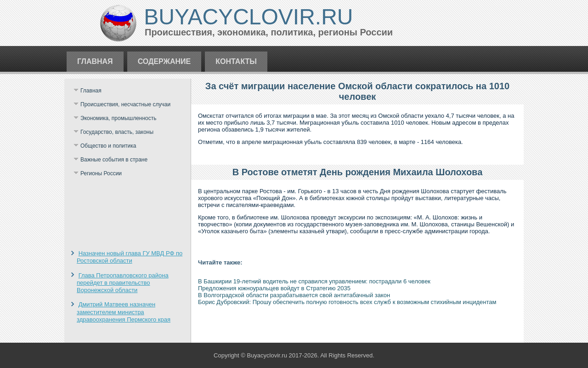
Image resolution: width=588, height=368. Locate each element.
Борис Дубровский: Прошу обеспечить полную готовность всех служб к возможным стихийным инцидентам (347, 302)
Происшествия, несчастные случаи (125, 104)
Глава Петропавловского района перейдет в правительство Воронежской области (123, 283)
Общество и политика (108, 146)
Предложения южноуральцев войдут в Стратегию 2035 (274, 288)
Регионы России (101, 173)
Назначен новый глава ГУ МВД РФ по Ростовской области (130, 257)
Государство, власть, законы (117, 132)
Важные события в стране (114, 160)
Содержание (164, 61)
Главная (95, 61)
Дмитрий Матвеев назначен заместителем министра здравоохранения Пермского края (124, 312)
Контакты (236, 61)
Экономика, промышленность (119, 118)
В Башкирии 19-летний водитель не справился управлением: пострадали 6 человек (314, 281)
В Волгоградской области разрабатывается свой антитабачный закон (294, 295)
